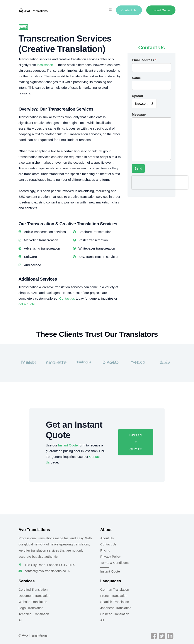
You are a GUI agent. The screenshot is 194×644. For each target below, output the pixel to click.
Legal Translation (31, 608)
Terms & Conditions (114, 563)
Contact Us (129, 10)
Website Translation (33, 602)
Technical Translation (34, 614)
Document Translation (34, 596)
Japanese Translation (116, 608)
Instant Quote (161, 10)
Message (139, 114)
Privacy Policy (110, 556)
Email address (144, 60)
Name (136, 78)
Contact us (67, 298)
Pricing (105, 550)
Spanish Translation (115, 602)
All (20, 620)
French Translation (114, 596)
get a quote (27, 304)
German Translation (115, 589)
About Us (107, 538)
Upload (137, 96)
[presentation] (160, 182)
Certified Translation (33, 589)
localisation (45, 65)
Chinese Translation (115, 614)
